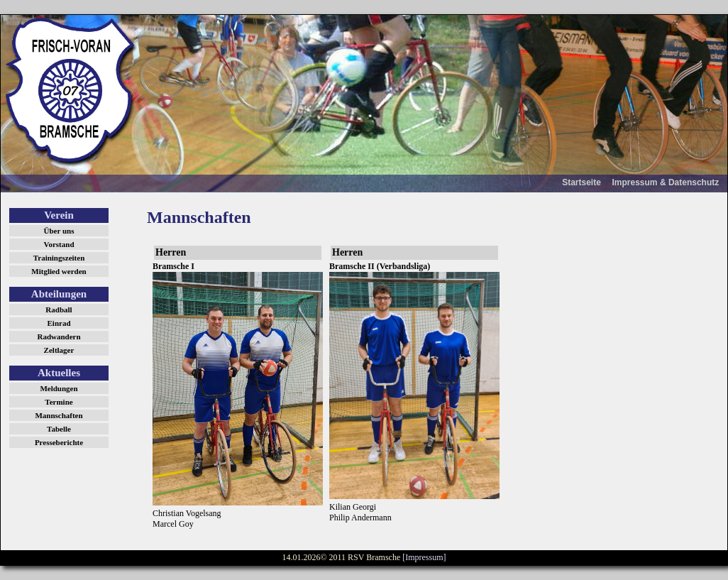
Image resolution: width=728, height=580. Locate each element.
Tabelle (59, 429)
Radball (59, 310)
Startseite (581, 182)
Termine (59, 402)
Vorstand (59, 244)
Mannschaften (59, 415)
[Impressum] (424, 557)
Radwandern (59, 336)
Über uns (59, 231)
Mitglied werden (59, 271)
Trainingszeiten (59, 258)
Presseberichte (59, 442)
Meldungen (59, 388)
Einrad (59, 323)
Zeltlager (59, 350)
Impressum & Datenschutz (666, 182)
